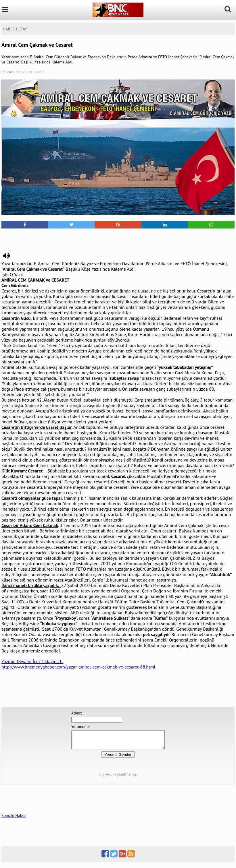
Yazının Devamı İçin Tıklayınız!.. (32, 661)
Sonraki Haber (14, 819)
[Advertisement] (118, 237)
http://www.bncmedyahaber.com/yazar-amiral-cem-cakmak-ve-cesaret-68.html (78, 667)
